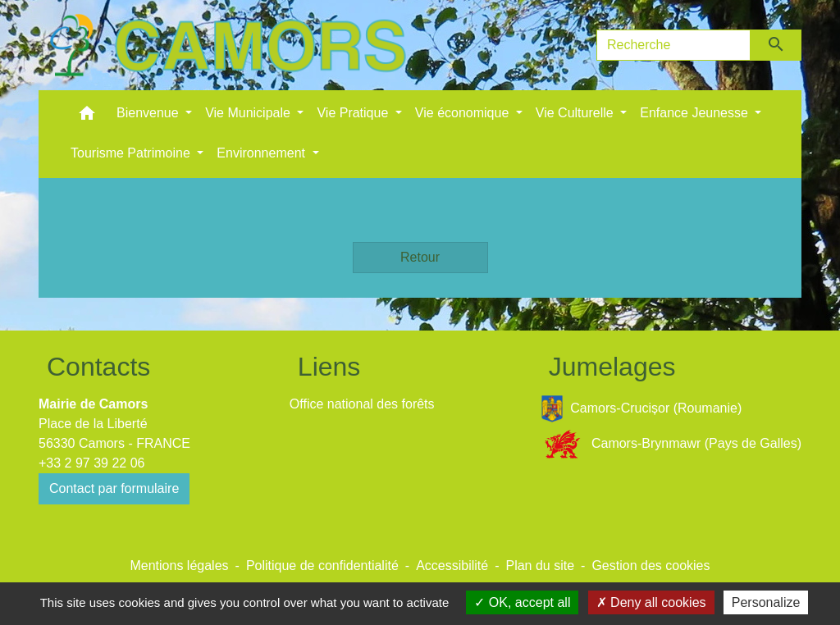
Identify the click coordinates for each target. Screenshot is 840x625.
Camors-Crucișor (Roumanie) (641, 409)
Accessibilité (452, 566)
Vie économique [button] (464, 113)
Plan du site (540, 566)
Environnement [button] (262, 153)
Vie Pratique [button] (354, 113)
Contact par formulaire (114, 488)
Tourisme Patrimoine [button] (132, 153)
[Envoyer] (776, 45)
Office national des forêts (362, 404)
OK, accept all (522, 602)
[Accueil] (227, 45)
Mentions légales (179, 566)
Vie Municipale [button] (249, 113)
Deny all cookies (651, 602)
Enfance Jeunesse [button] (696, 113)
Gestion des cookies (651, 566)
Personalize (766, 602)
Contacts (98, 367)
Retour (420, 257)
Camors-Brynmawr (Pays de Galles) (671, 444)
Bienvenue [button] (149, 113)
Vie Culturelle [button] (576, 113)
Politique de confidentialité (322, 566)
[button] (87, 117)
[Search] (673, 45)
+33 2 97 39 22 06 (91, 463)
